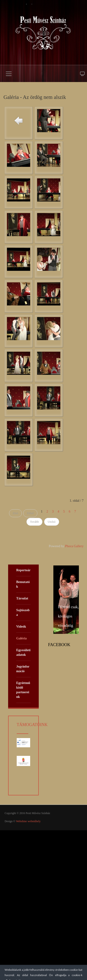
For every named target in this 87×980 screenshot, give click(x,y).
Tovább (35, 522)
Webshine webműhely (28, 821)
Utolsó (52, 522)
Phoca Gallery (74, 546)
